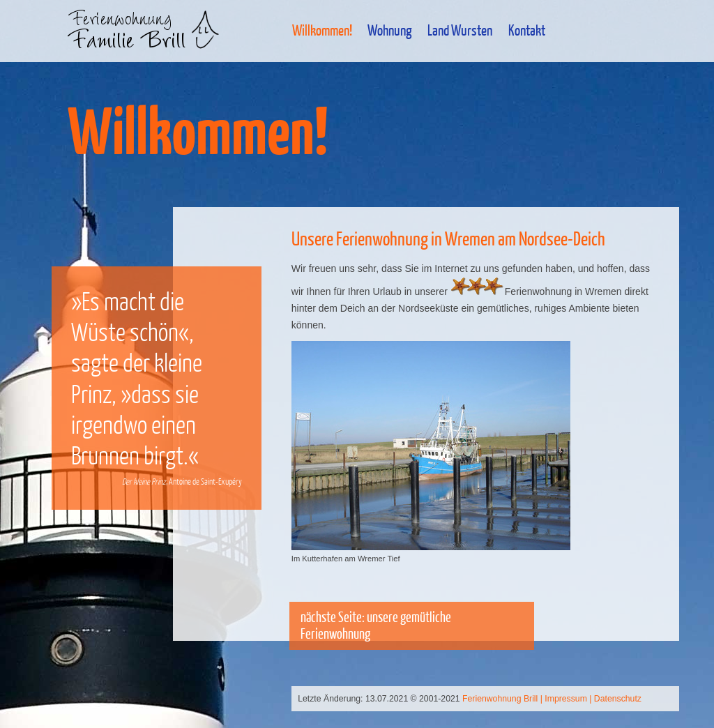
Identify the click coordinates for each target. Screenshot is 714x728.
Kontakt (527, 30)
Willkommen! (322, 30)
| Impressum (564, 699)
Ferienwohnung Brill (500, 699)
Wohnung (390, 30)
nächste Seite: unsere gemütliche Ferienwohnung (376, 625)
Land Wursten (460, 30)
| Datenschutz (615, 699)
